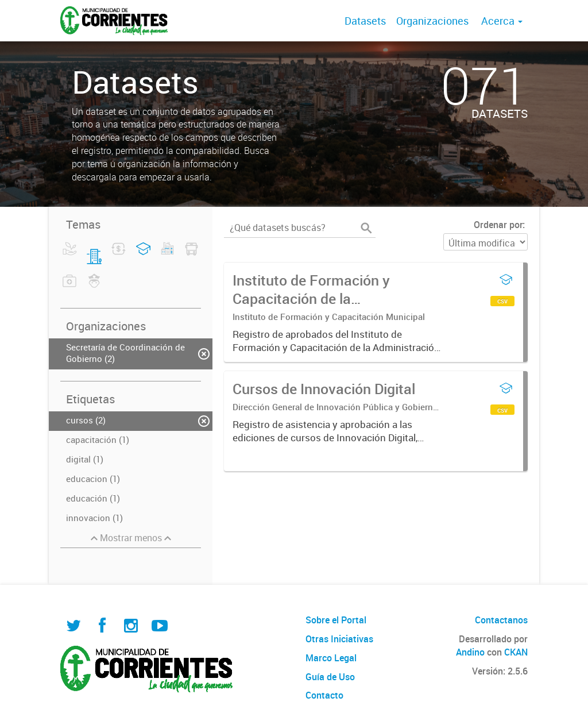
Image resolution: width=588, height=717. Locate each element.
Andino (470, 652)
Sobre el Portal (336, 620)
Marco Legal (331, 658)
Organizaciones (432, 21)
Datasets (365, 21)
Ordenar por (498, 225)
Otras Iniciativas (339, 639)
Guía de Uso (330, 677)
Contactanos (501, 620)
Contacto (324, 695)
